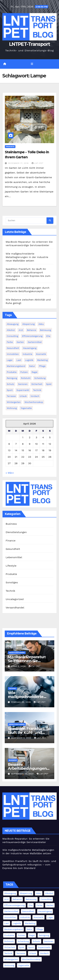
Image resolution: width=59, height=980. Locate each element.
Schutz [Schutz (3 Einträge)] (10, 384)
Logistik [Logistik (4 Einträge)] (29, 360)
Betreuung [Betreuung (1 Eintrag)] (45, 330)
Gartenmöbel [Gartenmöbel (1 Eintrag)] (35, 342)
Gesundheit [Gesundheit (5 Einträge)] (13, 348)
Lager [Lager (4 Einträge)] (10, 360)
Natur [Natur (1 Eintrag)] (32, 366)
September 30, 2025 (23, 774)
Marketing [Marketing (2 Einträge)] (42, 360)
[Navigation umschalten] (32, 64)
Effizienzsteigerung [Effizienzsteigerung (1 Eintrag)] (32, 336)
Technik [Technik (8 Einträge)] (37, 390)
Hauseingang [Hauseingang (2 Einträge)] (30, 348)
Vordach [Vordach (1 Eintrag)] (35, 396)
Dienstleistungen (16, 532)
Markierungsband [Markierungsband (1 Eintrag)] (16, 366)
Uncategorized (15, 599)
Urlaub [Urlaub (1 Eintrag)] (23, 396)
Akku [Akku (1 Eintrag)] (41, 324)
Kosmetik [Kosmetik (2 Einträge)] (41, 354)
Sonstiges (12, 582)
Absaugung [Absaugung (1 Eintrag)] (13, 324)
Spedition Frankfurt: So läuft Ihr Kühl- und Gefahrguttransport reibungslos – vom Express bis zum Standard (29, 865)
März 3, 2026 (19, 666)
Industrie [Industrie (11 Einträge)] (27, 354)
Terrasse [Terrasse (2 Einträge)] (11, 396)
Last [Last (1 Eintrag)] (19, 360)
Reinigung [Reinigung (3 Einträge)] (12, 378)
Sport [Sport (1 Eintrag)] (10, 390)
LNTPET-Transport (29, 44)
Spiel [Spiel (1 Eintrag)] (49, 384)
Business (11, 524)
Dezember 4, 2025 (22, 738)
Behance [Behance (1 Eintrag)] (31, 330)
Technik (10, 591)
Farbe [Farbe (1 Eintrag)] (10, 342)
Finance (11, 541)
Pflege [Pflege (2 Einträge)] (42, 366)
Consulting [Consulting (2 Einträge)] (12, 336)
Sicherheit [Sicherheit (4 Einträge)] (37, 384)
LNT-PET (38, 163)
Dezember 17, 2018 (19, 163)
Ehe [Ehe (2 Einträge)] (48, 336)
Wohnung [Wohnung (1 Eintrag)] (12, 408)
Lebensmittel (14, 557)
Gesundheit (13, 549)
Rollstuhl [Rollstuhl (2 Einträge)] (26, 378)
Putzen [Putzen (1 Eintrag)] (24, 372)
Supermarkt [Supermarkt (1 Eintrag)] (23, 390)
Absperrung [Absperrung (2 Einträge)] (28, 324)
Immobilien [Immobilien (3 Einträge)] (13, 354)
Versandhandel (15, 608)
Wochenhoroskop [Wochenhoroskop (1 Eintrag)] (34, 402)
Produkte (10, 147)
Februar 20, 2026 (21, 702)
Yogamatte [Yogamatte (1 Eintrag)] (26, 408)
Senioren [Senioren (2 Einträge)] (23, 384)
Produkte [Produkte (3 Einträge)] (12, 372)
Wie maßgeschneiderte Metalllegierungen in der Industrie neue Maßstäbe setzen (27, 257)
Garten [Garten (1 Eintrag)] (20, 342)
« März (10, 473)
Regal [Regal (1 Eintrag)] (35, 372)
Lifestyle (11, 566)
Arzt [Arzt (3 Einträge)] (21, 330)
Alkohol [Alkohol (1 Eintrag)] (11, 330)
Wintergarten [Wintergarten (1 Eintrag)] (14, 402)
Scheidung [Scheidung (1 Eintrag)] (40, 378)
